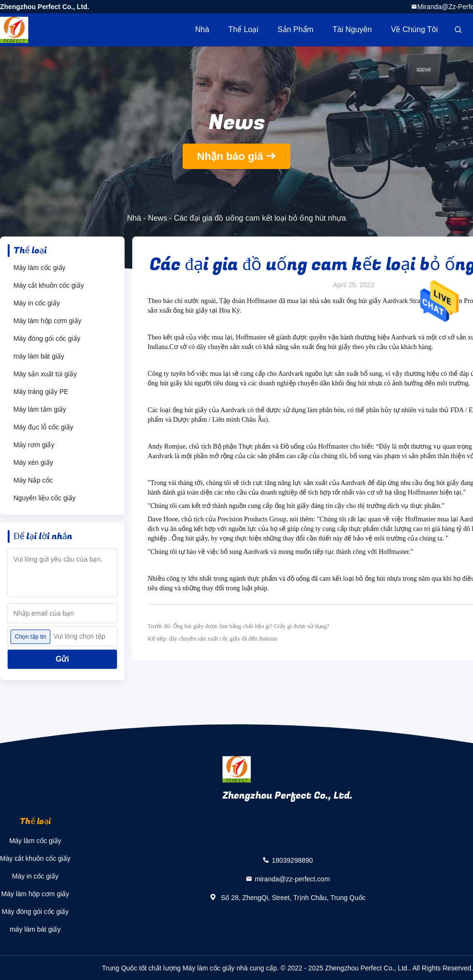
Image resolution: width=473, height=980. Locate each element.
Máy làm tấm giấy (40, 409)
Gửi (62, 659)
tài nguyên (352, 29)
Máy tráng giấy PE (41, 392)
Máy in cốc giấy (37, 303)
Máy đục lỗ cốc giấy (43, 427)
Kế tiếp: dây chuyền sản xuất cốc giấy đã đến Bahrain (213, 639)
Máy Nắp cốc (33, 480)
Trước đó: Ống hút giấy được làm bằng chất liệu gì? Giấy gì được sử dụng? (238, 626)
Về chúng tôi (415, 29)
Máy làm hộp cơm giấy (47, 321)
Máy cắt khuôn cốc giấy (49, 285)
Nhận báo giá (230, 156)
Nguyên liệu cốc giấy (45, 498)
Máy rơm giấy (34, 445)
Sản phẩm (295, 29)
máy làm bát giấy (39, 356)
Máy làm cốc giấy (40, 268)
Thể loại (243, 29)
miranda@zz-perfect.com (293, 879)
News (158, 218)
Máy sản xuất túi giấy (45, 374)
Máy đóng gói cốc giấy (47, 338)
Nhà (202, 29)
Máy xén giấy (33, 462)
